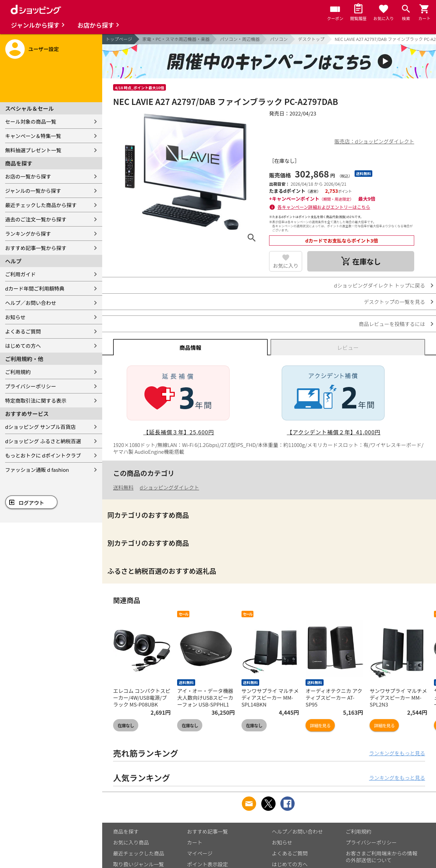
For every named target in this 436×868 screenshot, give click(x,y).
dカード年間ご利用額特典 (35, 288)
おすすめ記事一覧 (207, 831)
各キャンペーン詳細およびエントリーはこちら (324, 207)
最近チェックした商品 (139, 853)
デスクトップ (311, 39)
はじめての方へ (23, 346)
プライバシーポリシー (31, 386)
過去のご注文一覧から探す (36, 219)
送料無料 (123, 487)
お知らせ (15, 317)
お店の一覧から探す (28, 176)
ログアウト (32, 503)
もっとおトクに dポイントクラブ (43, 455)
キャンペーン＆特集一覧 (33, 136)
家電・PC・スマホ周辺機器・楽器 (176, 39)
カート (195, 842)
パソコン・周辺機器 (240, 39)
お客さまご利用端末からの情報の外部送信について (381, 857)
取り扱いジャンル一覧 (138, 864)
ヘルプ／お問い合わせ (31, 303)
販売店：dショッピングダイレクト (374, 141)
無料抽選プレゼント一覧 (33, 150)
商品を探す (126, 831)
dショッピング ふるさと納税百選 (43, 441)
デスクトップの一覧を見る (394, 302)
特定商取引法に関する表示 (36, 400)
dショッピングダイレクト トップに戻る (380, 285)
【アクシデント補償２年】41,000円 (334, 432)
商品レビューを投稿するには (392, 324)
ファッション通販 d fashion (37, 470)
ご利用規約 (18, 372)
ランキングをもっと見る (397, 753)
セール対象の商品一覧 (31, 121)
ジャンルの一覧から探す (33, 191)
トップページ (119, 39)
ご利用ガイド (20, 274)
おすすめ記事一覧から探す (36, 248)
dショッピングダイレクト (169, 487)
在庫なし (126, 725)
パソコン (279, 39)
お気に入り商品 (131, 842)
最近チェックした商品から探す (41, 205)
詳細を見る (320, 725)
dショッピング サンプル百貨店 (40, 427)
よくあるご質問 (23, 331)
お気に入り (286, 266)
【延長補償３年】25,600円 (179, 432)
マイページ (200, 853)
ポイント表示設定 (207, 864)
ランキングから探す (28, 234)
